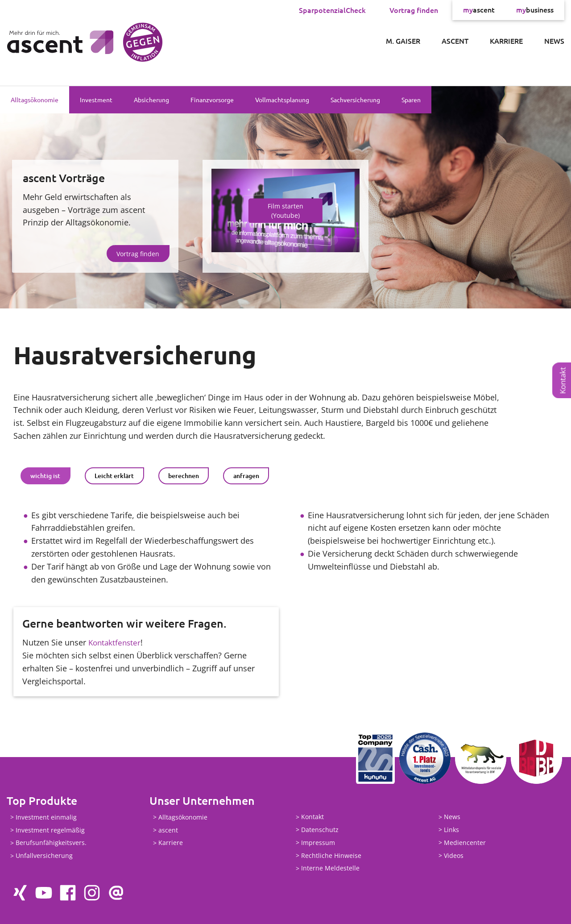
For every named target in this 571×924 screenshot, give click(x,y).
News (554, 41)
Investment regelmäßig (50, 830)
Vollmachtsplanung (282, 100)
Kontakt (563, 380)
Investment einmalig (46, 817)
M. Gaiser (403, 41)
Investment (96, 100)
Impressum (318, 843)
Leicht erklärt (114, 476)
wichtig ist (45, 476)
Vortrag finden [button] (138, 254)
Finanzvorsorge (212, 100)
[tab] (46, 476)
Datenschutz (320, 830)
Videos (454, 855)
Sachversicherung (355, 100)
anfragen (246, 476)
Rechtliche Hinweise (331, 855)
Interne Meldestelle (330, 868)
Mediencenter (465, 843)
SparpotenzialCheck (332, 10)
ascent (479, 10)
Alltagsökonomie (35, 100)
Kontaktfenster (116, 642)
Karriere (506, 41)
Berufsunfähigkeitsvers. (51, 843)
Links (451, 830)
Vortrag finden (414, 10)
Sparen (411, 100)
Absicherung (151, 100)
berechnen (184, 476)
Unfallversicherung (44, 855)
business (535, 10)
